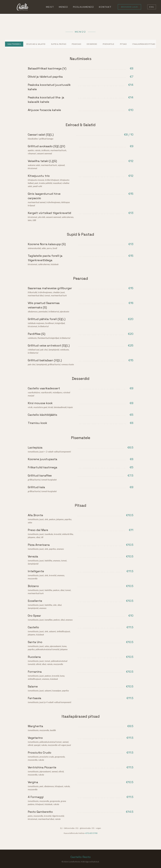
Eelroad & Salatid (36, 44)
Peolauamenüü (83, 7)
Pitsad (123, 44)
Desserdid (92, 44)
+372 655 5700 (91, 833)
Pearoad (76, 44)
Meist (50, 7)
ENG (152, 7)
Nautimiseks (14, 44)
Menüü (63, 7)
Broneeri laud (130, 7)
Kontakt (105, 7)
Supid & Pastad (59, 44)
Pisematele (109, 44)
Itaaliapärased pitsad (144, 44)
